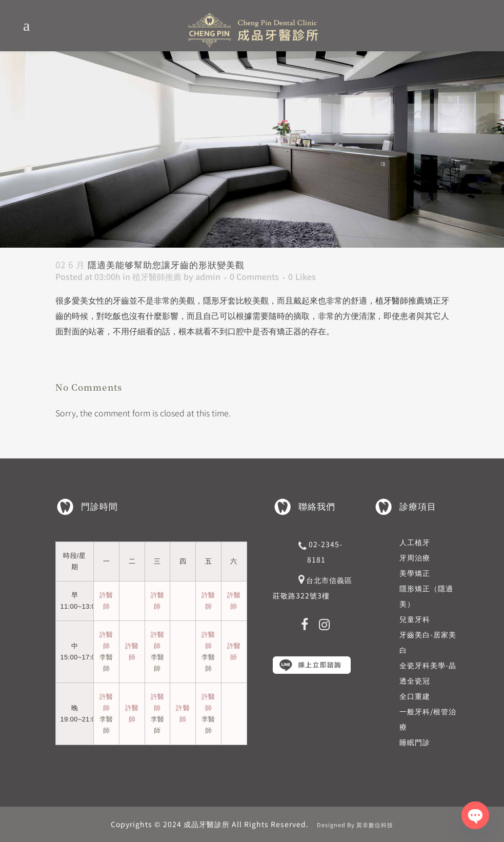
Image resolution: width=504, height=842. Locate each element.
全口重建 (415, 696)
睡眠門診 (415, 742)
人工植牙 (415, 542)
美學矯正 (415, 573)
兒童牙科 (415, 619)
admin (208, 276)
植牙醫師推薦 (157, 276)
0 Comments (254, 276)
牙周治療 (415, 557)
